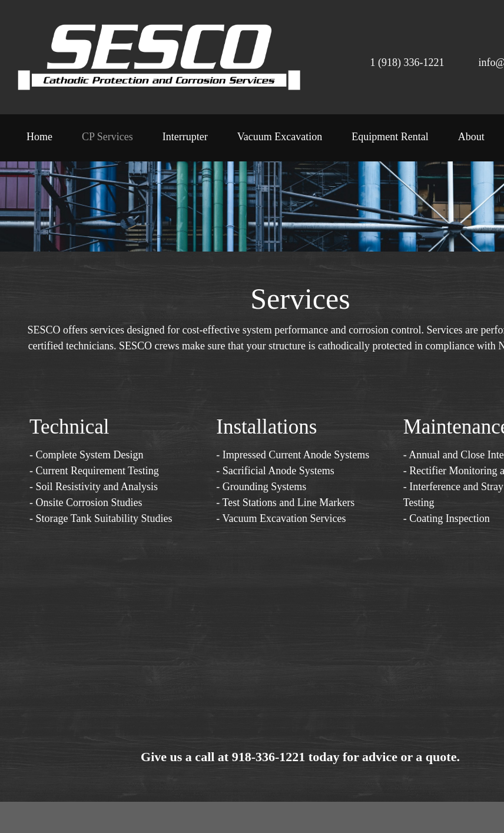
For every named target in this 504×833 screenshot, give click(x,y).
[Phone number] (396, 60)
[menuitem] (39, 141)
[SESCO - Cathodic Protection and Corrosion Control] (159, 57)
